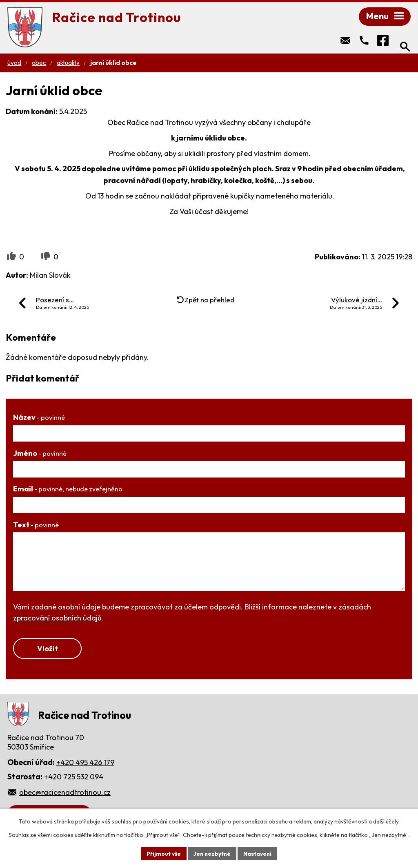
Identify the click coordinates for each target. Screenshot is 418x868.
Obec (39, 64)
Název (39, 418)
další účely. (386, 821)
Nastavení (258, 853)
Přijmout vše (163, 853)
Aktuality (68, 64)
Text (36, 525)
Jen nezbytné (212, 853)
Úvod (14, 64)
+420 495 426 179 (85, 764)
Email (68, 490)
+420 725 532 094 (74, 778)
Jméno (40, 454)
